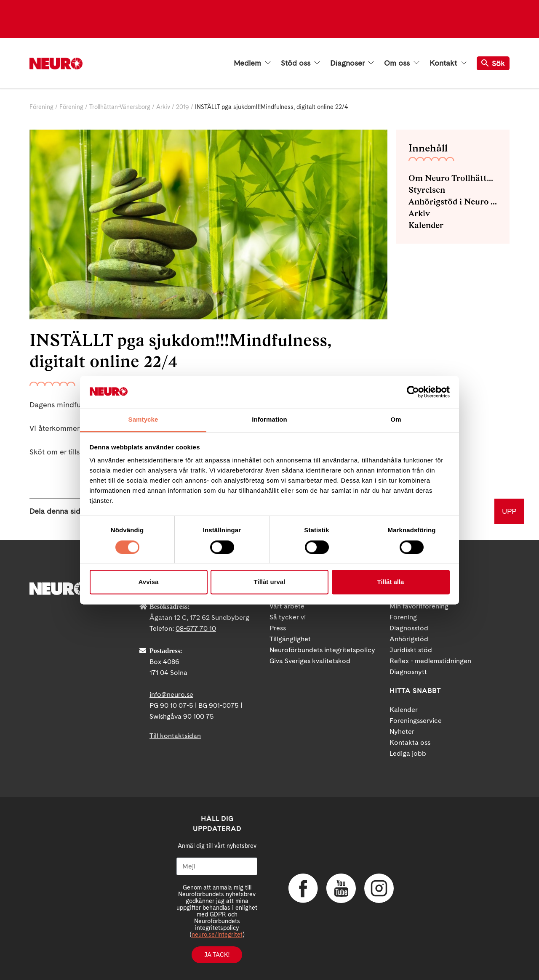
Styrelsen (427, 190)
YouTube (341, 888)
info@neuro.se (171, 694)
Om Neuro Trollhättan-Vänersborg (453, 178)
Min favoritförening (419, 606)
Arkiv (163, 107)
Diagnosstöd (409, 628)
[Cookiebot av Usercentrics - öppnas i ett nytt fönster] (413, 392)
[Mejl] (217, 866)
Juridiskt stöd (411, 650)
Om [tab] (396, 420)
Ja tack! (217, 955)
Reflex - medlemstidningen (430, 661)
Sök (493, 63)
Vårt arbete (287, 606)
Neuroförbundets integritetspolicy (322, 650)
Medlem (252, 63)
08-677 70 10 (196, 628)
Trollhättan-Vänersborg (120, 107)
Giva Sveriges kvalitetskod (310, 661)
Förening (41, 107)
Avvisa (149, 582)
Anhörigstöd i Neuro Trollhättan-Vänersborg (453, 202)
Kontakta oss (410, 742)
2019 (183, 107)
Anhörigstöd (409, 639)
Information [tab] (269, 420)
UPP (509, 511)
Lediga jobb (408, 753)
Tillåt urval (270, 582)
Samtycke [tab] (143, 420)
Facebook (303, 888)
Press (278, 628)
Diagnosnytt (408, 672)
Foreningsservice (416, 721)
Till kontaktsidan (175, 736)
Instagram (379, 888)
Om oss (402, 63)
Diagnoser (352, 63)
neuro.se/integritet (217, 935)
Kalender (426, 225)
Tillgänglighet (290, 639)
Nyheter (402, 732)
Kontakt (448, 63)
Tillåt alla (391, 582)
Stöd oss (300, 63)
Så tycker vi (288, 617)
